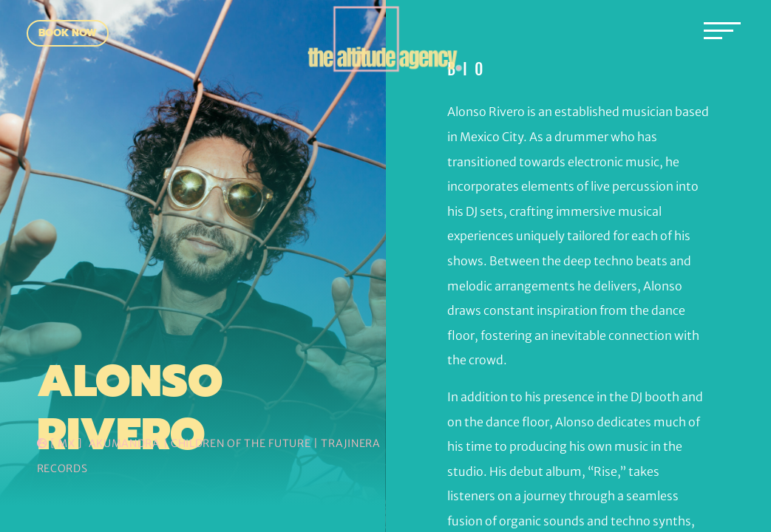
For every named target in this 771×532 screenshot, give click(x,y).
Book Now (68, 33)
